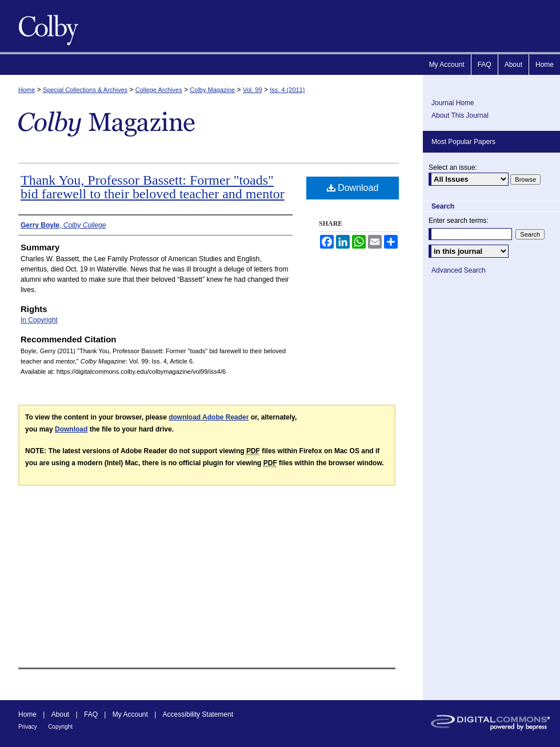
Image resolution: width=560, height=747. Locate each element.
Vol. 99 (253, 90)
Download (353, 188)
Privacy (28, 727)
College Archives (159, 90)
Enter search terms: (459, 221)
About (60, 714)
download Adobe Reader (209, 417)
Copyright (60, 727)
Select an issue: (453, 167)
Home (27, 90)
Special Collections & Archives (85, 90)
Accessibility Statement (198, 714)
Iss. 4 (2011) (287, 90)
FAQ (91, 714)
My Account (130, 714)
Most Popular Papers (463, 142)
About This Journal (460, 115)
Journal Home (453, 103)
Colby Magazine (46, 26)
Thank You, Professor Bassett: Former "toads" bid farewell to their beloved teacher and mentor (153, 187)
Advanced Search (459, 270)
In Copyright (39, 320)
